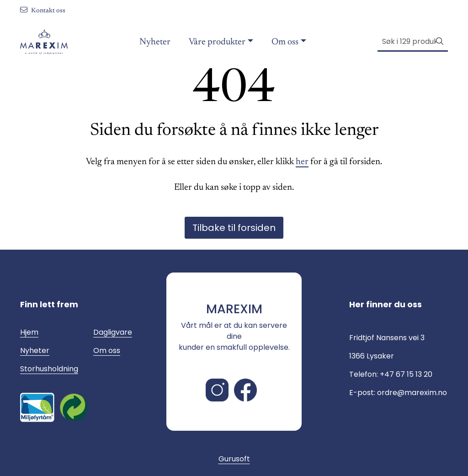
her (302, 162)
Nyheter (155, 42)
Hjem (29, 332)
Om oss (285, 42)
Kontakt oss (43, 11)
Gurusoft (234, 459)
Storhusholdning (49, 369)
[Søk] (407, 42)
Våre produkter (217, 42)
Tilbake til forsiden (234, 228)
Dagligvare (113, 332)
